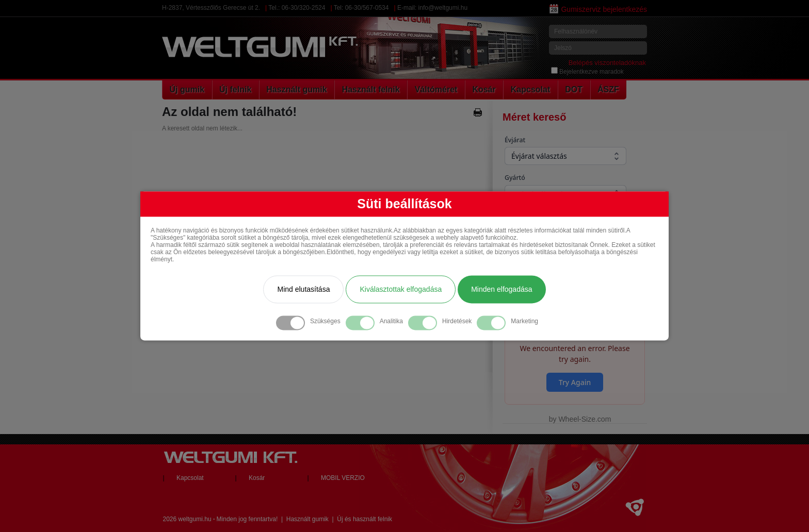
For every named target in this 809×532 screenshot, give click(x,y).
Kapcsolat (530, 89)
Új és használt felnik (365, 519)
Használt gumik (296, 89)
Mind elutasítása (303, 290)
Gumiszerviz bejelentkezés (598, 9)
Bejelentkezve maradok (587, 72)
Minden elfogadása (501, 290)
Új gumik (187, 89)
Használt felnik (371, 89)
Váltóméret (436, 89)
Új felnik (235, 89)
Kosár (484, 89)
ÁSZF (608, 89)
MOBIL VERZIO (343, 478)
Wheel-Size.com (585, 419)
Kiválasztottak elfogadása (401, 290)
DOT (574, 89)
